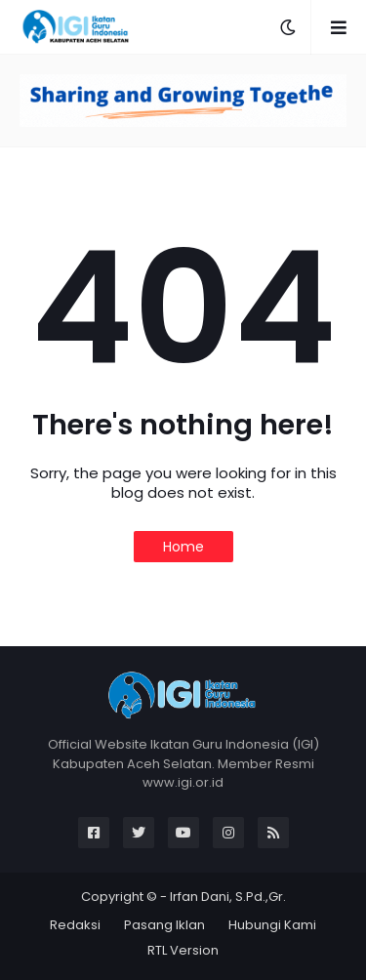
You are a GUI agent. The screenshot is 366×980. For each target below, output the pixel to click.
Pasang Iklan (164, 925)
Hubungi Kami (272, 925)
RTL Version (183, 950)
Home (183, 547)
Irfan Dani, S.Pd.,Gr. (228, 897)
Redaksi (75, 925)
